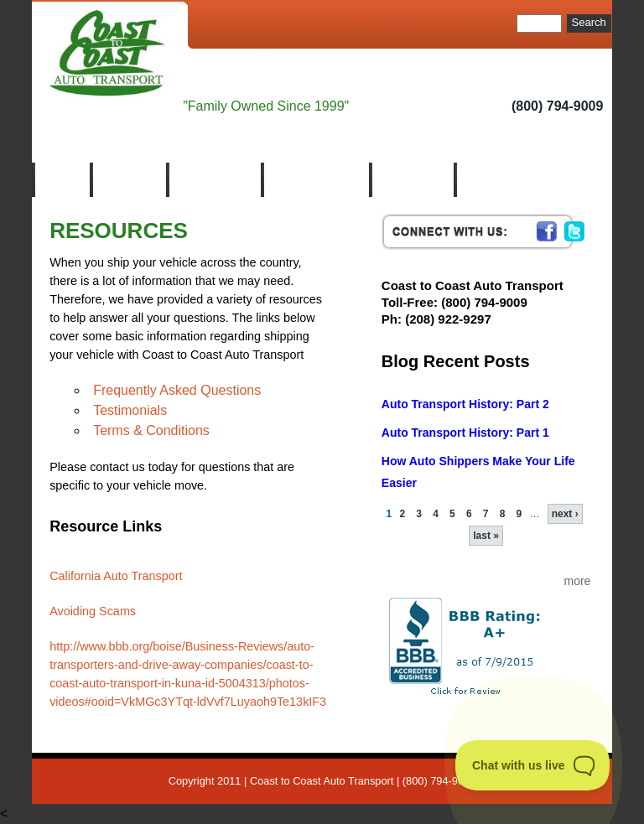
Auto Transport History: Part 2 (465, 404)
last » (486, 536)
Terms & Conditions (151, 430)
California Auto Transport (116, 576)
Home (61, 180)
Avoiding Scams (93, 611)
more (577, 581)
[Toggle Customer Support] (533, 765)
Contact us (496, 180)
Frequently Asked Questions (177, 390)
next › (565, 514)
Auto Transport (315, 180)
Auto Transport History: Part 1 (465, 433)
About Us (128, 180)
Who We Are (214, 180)
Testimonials (130, 410)
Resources (411, 180)
